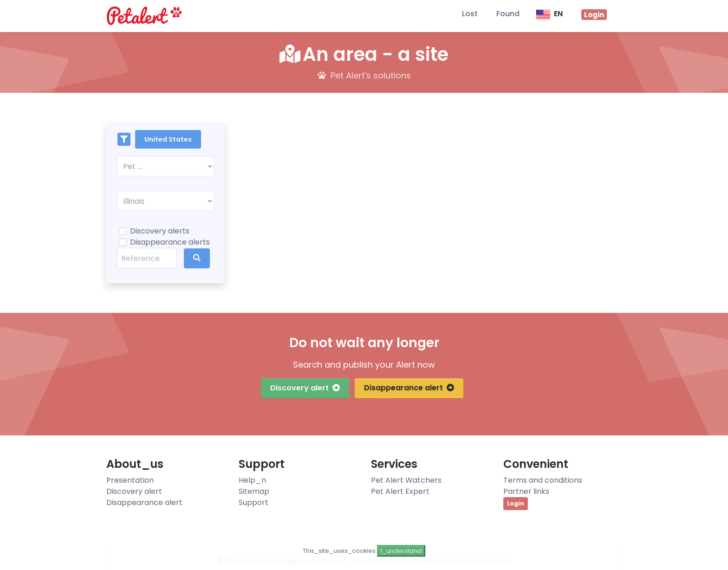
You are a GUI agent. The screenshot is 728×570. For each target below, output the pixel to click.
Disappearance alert (409, 388)
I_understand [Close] (401, 551)
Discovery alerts (160, 231)
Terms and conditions (543, 480)
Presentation (130, 480)
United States (168, 139)
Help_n (252, 480)
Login (516, 503)
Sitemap (254, 491)
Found (508, 14)
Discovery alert (305, 388)
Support (253, 502)
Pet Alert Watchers (406, 480)
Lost (470, 14)
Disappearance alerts (170, 242)
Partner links (526, 491)
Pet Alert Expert (400, 491)
